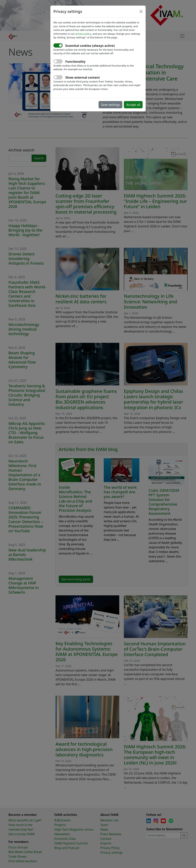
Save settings (111, 105)
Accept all (133, 105)
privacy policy (83, 34)
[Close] (141, 12)
